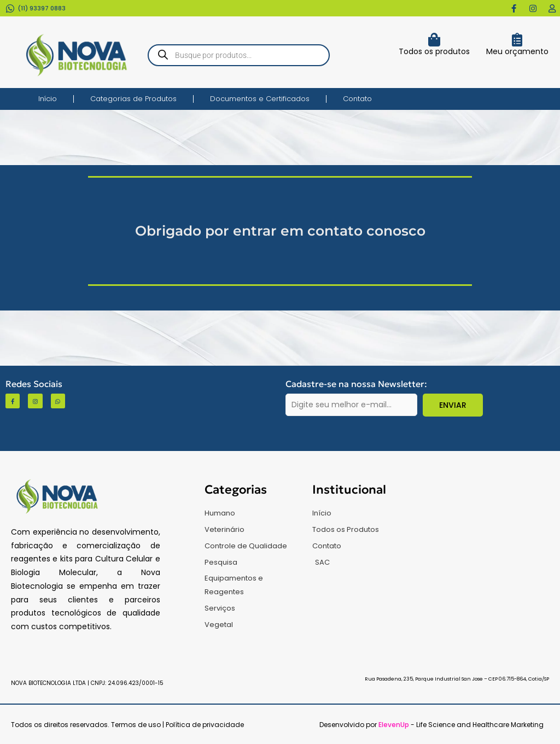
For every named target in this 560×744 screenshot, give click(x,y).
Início (48, 99)
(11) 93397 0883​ (42, 8)
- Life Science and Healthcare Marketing (461, 725)
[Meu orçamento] (517, 40)
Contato (357, 99)
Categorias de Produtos (133, 99)
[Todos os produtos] (434, 40)
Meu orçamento (517, 51)
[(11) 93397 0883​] (10, 8)
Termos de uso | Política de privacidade (177, 725)
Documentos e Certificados (260, 99)
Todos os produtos (434, 51)
